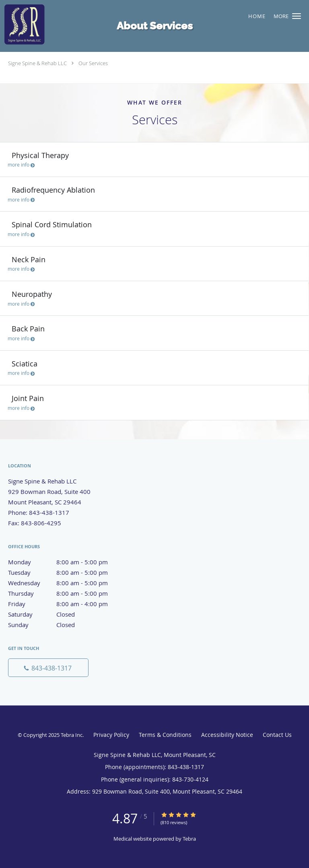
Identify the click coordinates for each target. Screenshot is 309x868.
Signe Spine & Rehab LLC (37, 63)
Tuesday (66, 572)
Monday (66, 562)
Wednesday (66, 583)
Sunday (66, 625)
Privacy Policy (111, 735)
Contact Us (277, 735)
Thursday (66, 593)
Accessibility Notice (227, 735)
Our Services (93, 63)
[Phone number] (48, 668)
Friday (66, 604)
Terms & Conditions (165, 735)
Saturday (66, 614)
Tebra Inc (72, 735)
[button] (297, 16)
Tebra (189, 839)
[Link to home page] (128, 24)
